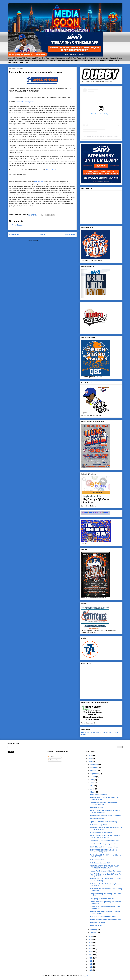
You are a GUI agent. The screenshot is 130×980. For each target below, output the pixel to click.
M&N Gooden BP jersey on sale (102, 833)
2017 (91, 955)
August (93, 777)
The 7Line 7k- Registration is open (103, 917)
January (94, 933)
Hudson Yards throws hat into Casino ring (106, 871)
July (92, 780)
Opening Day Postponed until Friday (104, 822)
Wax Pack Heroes (88, 136)
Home (42, 234)
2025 (91, 759)
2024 (91, 762)
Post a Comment (18, 225)
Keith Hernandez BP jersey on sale (103, 844)
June (93, 783)
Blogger (85, 976)
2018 (91, 952)
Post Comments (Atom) (47, 240)
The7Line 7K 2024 (97, 926)
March (93, 792)
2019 (91, 949)
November (95, 768)
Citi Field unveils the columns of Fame (104, 847)
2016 (91, 958)
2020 (91, 946)
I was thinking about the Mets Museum (104, 841)
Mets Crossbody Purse (99, 825)
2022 (91, 940)
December (94, 765)
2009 (91, 967)
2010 (91, 964)
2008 (91, 970)
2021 (91, 943)
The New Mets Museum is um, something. (106, 816)
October (94, 771)
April (92, 789)
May (92, 786)
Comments (53, 760)
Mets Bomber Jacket (98, 923)
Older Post (70, 234)
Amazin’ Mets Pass (97, 819)
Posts (51, 756)
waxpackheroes (101, 136)
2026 (91, 756)
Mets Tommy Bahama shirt (100, 863)
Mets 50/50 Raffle (96, 808)
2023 (91, 936)
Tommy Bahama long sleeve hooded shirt (105, 920)
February (94, 930)
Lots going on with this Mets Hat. (102, 899)
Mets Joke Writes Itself (98, 795)
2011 (91, 961)
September (95, 774)
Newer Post (14, 234)
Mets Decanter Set (97, 860)
